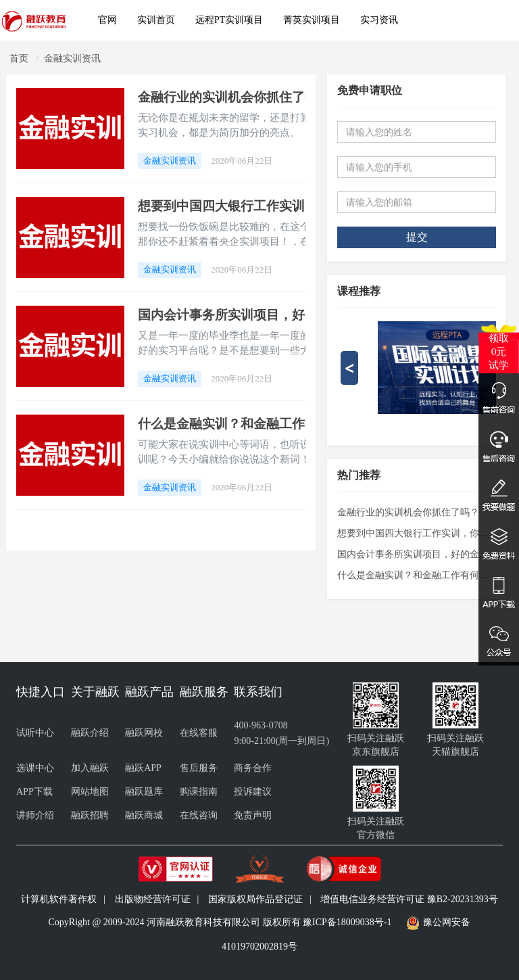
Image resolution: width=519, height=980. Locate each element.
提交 (417, 237)
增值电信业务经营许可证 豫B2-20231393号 (409, 899)
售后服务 (199, 768)
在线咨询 (199, 815)
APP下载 (34, 792)
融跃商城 (144, 815)
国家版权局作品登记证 (255, 899)
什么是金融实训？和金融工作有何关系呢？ (260, 424)
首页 (19, 59)
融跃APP (143, 768)
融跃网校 (144, 733)
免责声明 (253, 815)
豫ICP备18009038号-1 (347, 922)
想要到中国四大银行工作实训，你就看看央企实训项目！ (298, 206)
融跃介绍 (90, 733)
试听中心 (35, 733)
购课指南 (199, 792)
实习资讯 (379, 20)
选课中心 (35, 768)
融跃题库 (144, 792)
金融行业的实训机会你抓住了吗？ (234, 97)
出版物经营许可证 (153, 899)
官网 (107, 20)
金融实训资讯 (72, 59)
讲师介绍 (35, 815)
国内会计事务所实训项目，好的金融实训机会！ (273, 315)
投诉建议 (253, 792)
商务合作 (253, 768)
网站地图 (90, 792)
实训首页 (156, 20)
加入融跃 (90, 768)
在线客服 (199, 733)
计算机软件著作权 (59, 899)
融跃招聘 (90, 815)
